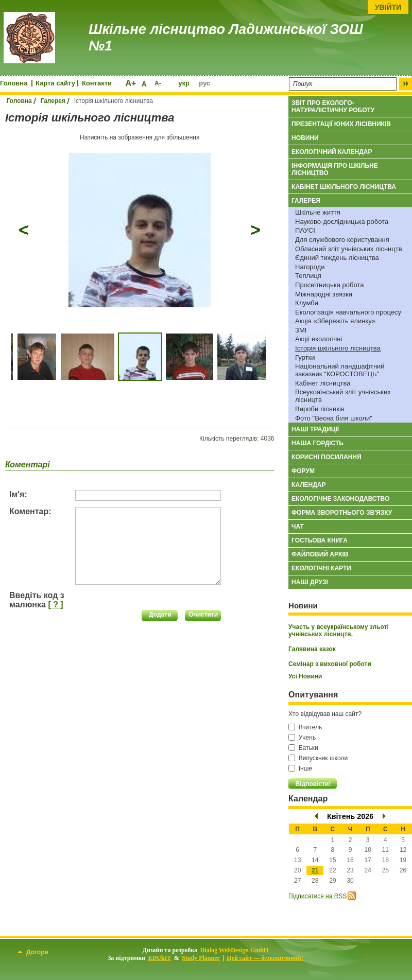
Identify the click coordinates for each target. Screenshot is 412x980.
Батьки (303, 748)
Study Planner (201, 958)
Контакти (97, 83)
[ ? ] (55, 605)
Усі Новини (305, 676)
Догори (33, 952)
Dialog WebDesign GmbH (234, 950)
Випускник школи (318, 758)
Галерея (53, 101)
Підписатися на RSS (317, 896)
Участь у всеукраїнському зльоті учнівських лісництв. (339, 631)
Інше (300, 768)
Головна (14, 83)
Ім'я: (18, 494)
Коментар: (30, 511)
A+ (131, 83)
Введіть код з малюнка (37, 600)
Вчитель (305, 727)
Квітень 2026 (350, 816)
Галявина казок (312, 649)
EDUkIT (160, 958)
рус (204, 83)
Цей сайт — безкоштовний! (265, 958)
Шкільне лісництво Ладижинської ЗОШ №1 (226, 38)
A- (158, 83)
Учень (302, 738)
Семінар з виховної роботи (330, 664)
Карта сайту (55, 83)
